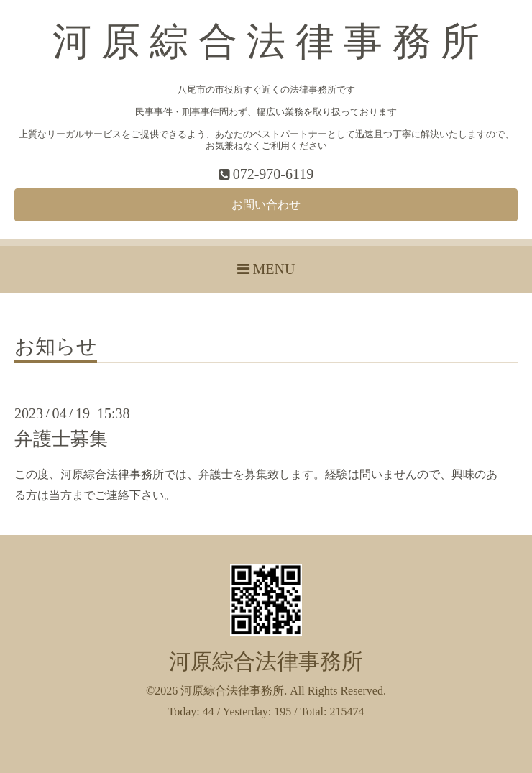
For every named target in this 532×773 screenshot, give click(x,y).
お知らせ (56, 347)
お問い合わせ (266, 205)
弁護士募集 (61, 439)
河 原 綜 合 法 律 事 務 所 (266, 42)
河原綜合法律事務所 (266, 662)
